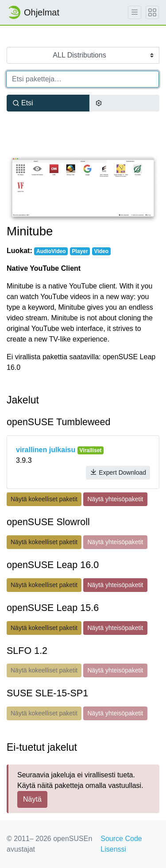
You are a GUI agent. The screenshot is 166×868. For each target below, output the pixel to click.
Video (101, 251)
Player (80, 251)
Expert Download (118, 472)
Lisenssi (113, 849)
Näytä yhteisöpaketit (115, 499)
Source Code (121, 839)
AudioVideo (51, 251)
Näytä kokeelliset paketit (44, 499)
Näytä (32, 799)
